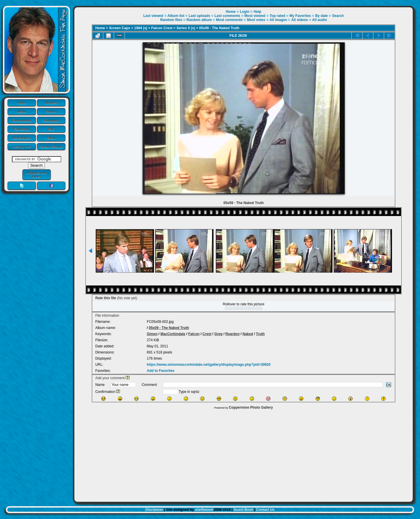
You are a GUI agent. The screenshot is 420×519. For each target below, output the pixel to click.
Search (338, 16)
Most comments (229, 20)
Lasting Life (22, 147)
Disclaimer (154, 510)
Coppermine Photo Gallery (251, 407)
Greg (218, 334)
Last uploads (199, 16)
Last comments (227, 16)
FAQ (51, 129)
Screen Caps (120, 28)
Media (22, 112)
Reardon (233, 334)
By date (322, 16)
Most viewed (255, 16)
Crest (207, 334)
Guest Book (243, 510)
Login (245, 12)
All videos (300, 20)
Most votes (256, 20)
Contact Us (265, 510)
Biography (51, 120)
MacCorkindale (173, 334)
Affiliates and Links (36, 175)
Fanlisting (22, 129)
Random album (199, 20)
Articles (51, 103)
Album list (176, 16)
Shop (51, 138)
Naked (248, 334)
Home (22, 103)
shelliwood (204, 510)
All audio (320, 20)
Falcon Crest (162, 28)
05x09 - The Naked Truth (219, 28)
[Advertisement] (244, 454)
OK (389, 385)
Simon (152, 334)
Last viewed (153, 16)
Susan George (51, 147)
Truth (260, 334)
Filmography (22, 120)
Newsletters (22, 138)
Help (258, 12)
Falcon (194, 334)
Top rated (277, 16)
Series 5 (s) (186, 28)
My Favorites (300, 16)
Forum (51, 112)
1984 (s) (141, 28)
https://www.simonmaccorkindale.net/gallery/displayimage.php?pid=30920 (209, 365)
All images (278, 20)
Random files (171, 20)
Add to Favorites (161, 371)
